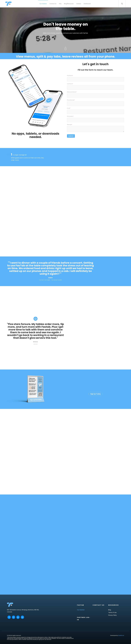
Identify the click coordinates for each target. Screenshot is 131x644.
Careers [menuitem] (79, 4)
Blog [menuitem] (110, 610)
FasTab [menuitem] (80, 605)
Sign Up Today (95, 394)
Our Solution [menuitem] (43, 4)
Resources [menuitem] (113, 605)
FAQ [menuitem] (60, 4)
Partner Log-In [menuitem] (84, 619)
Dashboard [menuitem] (87, 4)
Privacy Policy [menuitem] (112, 615)
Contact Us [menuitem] (53, 4)
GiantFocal (121, 635)
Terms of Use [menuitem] (112, 613)
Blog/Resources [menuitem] (69, 4)
